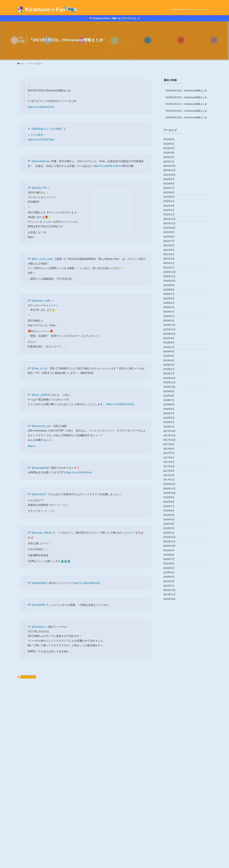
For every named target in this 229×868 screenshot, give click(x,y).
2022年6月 (171, 221)
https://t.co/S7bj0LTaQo (41, 140)
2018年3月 (171, 565)
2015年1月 (171, 821)
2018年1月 (171, 578)
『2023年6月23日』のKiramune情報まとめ (185, 91)
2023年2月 (171, 167)
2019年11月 (172, 430)
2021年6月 (171, 302)
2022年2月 (171, 248)
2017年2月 (171, 653)
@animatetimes (41, 161)
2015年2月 (171, 814)
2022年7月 (171, 215)
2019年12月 (172, 424)
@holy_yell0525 (41, 395)
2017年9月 (171, 605)
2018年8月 (171, 531)
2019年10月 (172, 437)
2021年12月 (172, 262)
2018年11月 (172, 511)
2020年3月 (171, 403)
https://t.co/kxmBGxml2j (86, 583)
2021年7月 (171, 295)
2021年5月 (171, 309)
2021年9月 (171, 282)
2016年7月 (171, 700)
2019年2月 (171, 491)
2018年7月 (171, 538)
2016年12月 (172, 666)
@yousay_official (42, 533)
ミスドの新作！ (37, 135)
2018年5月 (171, 552)
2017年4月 (171, 639)
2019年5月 (171, 471)
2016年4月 (171, 720)
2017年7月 (171, 619)
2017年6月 (171, 626)
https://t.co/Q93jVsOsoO (120, 404)
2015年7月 (171, 781)
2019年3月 (171, 484)
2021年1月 (171, 336)
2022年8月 (171, 208)
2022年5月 (171, 228)
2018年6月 (171, 545)
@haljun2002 (39, 583)
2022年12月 (172, 181)
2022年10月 (172, 194)
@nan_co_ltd (39, 368)
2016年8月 (171, 693)
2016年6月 (171, 707)
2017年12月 (172, 585)
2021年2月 (171, 329)
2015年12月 (172, 747)
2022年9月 (171, 201)
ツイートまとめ (28, 677)
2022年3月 (171, 242)
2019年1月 (171, 498)
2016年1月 (171, 740)
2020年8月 (171, 370)
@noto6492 (38, 605)
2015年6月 (171, 787)
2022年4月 (171, 235)
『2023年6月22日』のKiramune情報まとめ (185, 97)
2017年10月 (172, 599)
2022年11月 (172, 188)
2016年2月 (171, 733)
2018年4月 (171, 558)
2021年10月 (172, 275)
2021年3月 (171, 322)
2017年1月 (171, 659)
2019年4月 (171, 477)
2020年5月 (171, 390)
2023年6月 (171, 141)
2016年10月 (172, 679)
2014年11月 (172, 834)
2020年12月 (172, 343)
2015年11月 (172, 754)
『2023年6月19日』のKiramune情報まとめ (185, 117)
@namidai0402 (40, 468)
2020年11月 (172, 349)
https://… (33, 446)
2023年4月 (171, 154)
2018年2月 (171, 572)
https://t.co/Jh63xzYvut (79, 472)
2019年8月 (171, 450)
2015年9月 (171, 767)
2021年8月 (171, 289)
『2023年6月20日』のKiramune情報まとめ (185, 111)
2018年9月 (171, 524)
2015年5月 (171, 794)
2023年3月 (171, 161)
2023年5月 (171, 147)
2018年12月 (172, 504)
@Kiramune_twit (41, 426)
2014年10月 (172, 841)
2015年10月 (172, 760)
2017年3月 (171, 646)
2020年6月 (171, 383)
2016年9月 (171, 686)
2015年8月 (171, 774)
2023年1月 (171, 174)
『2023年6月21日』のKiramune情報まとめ (185, 104)
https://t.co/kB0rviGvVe (41, 107)
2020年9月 (171, 363)
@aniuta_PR (39, 188)
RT (30, 161)
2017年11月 (172, 592)
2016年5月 (171, 713)
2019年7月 (171, 457)
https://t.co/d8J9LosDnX (107, 166)
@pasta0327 (39, 494)
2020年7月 (171, 376)
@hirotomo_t (39, 627)
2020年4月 (171, 397)
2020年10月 (172, 356)
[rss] (210, 2)
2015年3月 (171, 807)
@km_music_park (42, 259)
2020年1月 (171, 417)
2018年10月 (172, 518)
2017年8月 (171, 612)
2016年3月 (171, 727)
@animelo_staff (41, 301)
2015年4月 (171, 801)
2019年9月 (171, 444)
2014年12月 (172, 828)
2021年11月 (172, 269)
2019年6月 (171, 464)
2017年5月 (171, 632)
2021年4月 (171, 316)
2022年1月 (171, 255)
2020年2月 (171, 410)
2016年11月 (172, 673)
